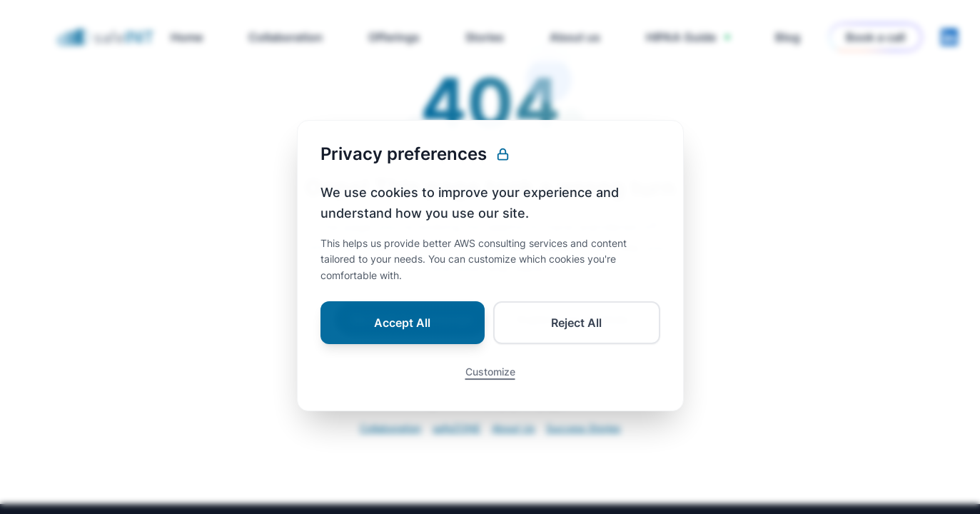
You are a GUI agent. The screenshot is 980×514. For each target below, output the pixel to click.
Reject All (576, 333)
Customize (490, 382)
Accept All (402, 333)
